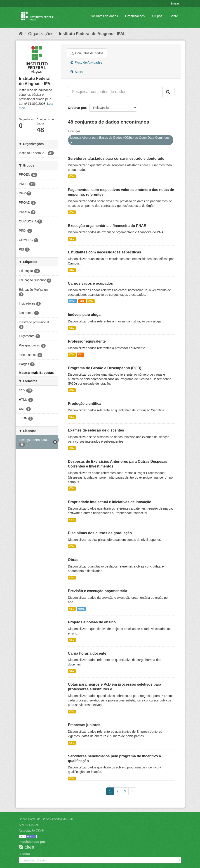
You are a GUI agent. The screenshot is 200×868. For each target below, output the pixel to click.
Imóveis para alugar (85, 315)
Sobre (174, 16)
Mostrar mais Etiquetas (36, 373)
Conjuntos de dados (104, 16)
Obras (73, 560)
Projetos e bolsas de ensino (92, 622)
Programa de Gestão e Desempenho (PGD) (105, 368)
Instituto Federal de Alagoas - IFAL (92, 34)
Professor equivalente (87, 341)
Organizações (135, 16)
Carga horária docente (87, 653)
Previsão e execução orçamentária (98, 591)
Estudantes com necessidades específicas (105, 252)
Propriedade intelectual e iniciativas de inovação (110, 502)
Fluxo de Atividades (86, 62)
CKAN (26, 847)
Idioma (24, 854)
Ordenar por (77, 108)
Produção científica (85, 404)
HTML (73, 301)
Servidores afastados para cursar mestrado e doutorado (116, 159)
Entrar (175, 4)
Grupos (157, 16)
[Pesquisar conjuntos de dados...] (115, 92)
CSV (72, 176)
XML (82, 301)
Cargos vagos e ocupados (91, 283)
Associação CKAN (32, 830)
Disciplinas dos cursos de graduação (100, 533)
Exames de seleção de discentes (96, 430)
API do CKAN (28, 825)
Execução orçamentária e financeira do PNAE (107, 226)
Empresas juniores (84, 725)
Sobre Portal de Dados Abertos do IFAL (46, 819)
